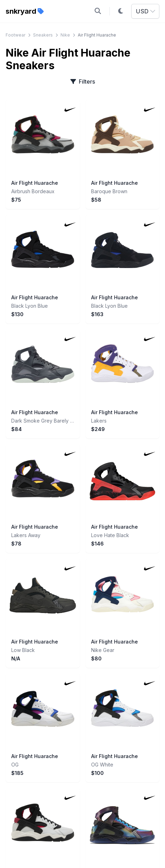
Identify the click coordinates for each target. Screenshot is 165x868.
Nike (65, 35)
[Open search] (98, 11)
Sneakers (43, 35)
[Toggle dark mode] (121, 11)
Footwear (15, 35)
